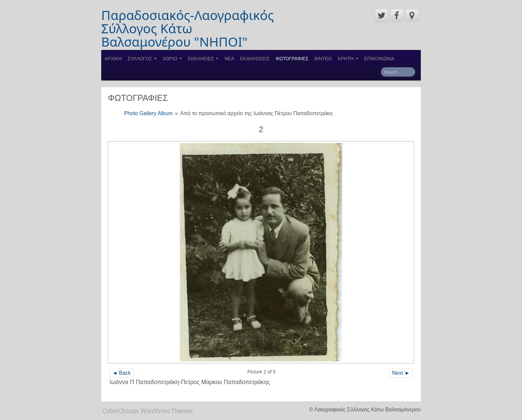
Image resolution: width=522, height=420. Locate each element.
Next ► (401, 373)
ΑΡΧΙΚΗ (113, 59)
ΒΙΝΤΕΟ (323, 59)
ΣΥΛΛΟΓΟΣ (142, 59)
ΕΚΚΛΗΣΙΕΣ (203, 59)
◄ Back (122, 373)
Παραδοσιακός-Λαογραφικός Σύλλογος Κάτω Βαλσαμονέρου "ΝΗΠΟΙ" (188, 28)
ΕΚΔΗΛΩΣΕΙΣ (255, 59)
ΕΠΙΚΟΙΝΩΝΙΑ (379, 59)
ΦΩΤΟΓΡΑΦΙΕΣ (292, 59)
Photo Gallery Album (148, 113)
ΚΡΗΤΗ (348, 59)
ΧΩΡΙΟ (172, 59)
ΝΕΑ (229, 59)
